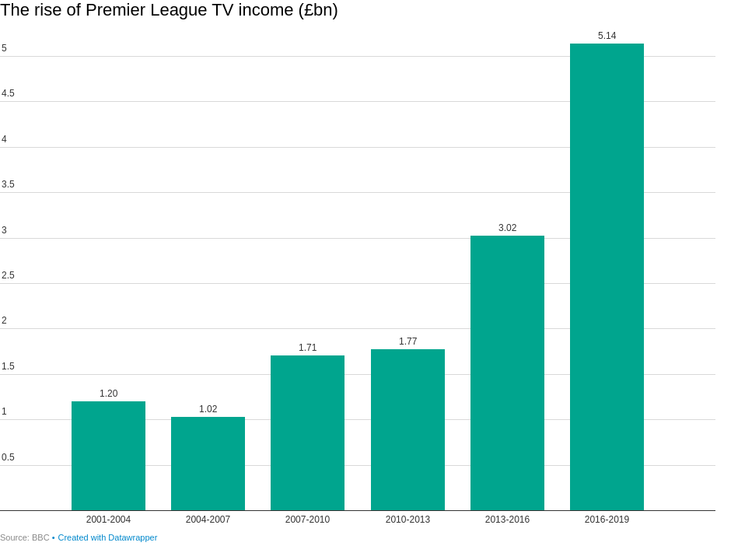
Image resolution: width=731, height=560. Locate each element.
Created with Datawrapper (108, 537)
